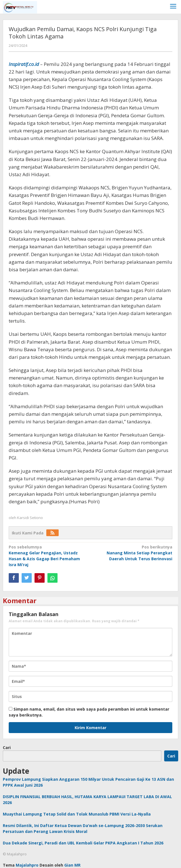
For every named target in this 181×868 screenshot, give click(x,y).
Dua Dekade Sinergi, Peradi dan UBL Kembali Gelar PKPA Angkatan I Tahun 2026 (83, 843)
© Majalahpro (15, 854)
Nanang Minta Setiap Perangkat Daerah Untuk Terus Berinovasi (133, 553)
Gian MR (72, 865)
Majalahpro (27, 865)
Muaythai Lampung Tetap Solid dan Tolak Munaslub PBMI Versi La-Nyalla (77, 814)
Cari (7, 748)
